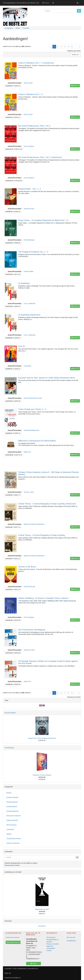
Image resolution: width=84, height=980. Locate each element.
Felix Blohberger (29, 240)
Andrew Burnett (29, 209)
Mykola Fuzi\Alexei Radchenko (34, 524)
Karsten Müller (29, 271)
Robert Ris (27, 681)
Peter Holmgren (29, 617)
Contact (49, 950)
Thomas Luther (29, 492)
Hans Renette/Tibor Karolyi (33, 398)
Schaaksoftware (12, 807)
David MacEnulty (29, 587)
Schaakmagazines (12, 811)
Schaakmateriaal (12, 802)
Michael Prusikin (29, 650)
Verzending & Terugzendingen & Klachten (52, 940)
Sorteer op (75, 55)
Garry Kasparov (29, 146)
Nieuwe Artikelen (10, 713)
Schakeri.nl (17, 978)
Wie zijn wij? (71, 937)
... (76, 47)
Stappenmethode (12, 820)
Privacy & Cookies (53, 944)
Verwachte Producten (14, 816)
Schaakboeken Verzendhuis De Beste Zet (21, 3)
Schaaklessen (71, 941)
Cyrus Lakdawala (29, 303)
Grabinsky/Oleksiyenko (31, 430)
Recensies (42, 926)
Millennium (27, 452)
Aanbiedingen (9, 748)
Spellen (9, 834)
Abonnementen (11, 825)
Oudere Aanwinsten (13, 843)
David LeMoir (28, 83)
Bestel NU (75, 86)
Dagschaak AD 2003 (42, 909)
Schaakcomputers (12, 797)
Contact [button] (33, 964)
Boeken (9, 793)
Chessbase (27, 366)
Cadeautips (10, 829)
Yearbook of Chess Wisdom (42, 775)
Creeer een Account (12, 937)
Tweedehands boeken (14, 839)
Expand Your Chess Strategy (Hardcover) (42, 738)
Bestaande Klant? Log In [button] (14, 942)
